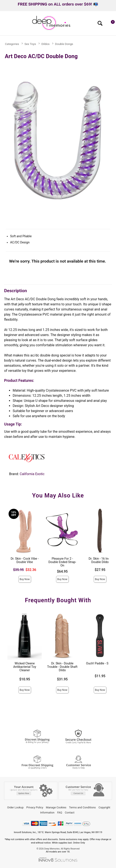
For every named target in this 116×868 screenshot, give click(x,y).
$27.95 (100, 570)
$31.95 (62, 679)
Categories (12, 44)
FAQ (60, 813)
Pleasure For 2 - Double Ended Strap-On (62, 562)
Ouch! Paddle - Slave (100, 663)
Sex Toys (30, 44)
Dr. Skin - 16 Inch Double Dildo (100, 560)
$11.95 (100, 676)
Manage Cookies (56, 807)
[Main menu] (5, 25)
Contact (70, 813)
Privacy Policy (35, 807)
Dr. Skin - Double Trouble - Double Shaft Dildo (62, 667)
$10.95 (25, 679)
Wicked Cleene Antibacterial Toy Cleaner (25, 667)
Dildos (46, 44)
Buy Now (25, 579)
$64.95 (62, 571)
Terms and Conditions (83, 807)
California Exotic (32, 474)
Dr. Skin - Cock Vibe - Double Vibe (25, 560)
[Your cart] (111, 24)
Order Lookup (15, 807)
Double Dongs (64, 44)
